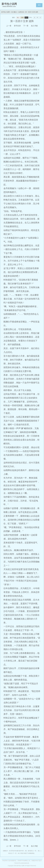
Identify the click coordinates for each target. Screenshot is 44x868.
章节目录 (17, 26)
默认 (18, 18)
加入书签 (34, 26)
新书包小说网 (5, 12)
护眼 (22, 18)
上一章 (9, 26)
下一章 (26, 26)
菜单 (39, 5)
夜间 (26, 18)
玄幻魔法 (14, 12)
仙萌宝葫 (21, 12)
